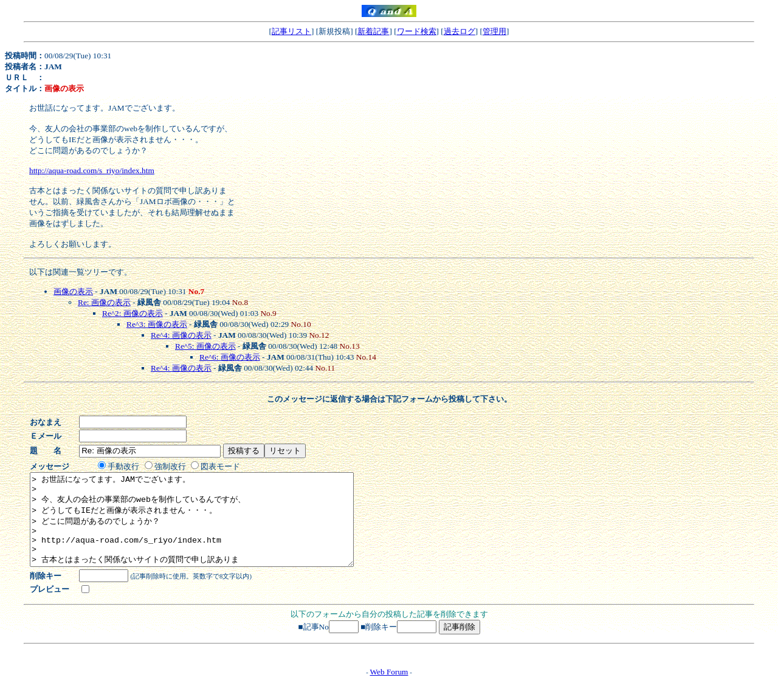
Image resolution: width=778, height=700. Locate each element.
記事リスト (291, 31)
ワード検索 (417, 31)
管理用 (494, 31)
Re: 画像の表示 (104, 302)
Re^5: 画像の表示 (205, 346)
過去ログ (460, 31)
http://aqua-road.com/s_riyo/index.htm (92, 170)
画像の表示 (73, 291)
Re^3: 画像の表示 (157, 324)
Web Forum (389, 690)
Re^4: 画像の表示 (181, 335)
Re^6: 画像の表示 (230, 357)
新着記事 (373, 31)
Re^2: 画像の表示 (133, 313)
